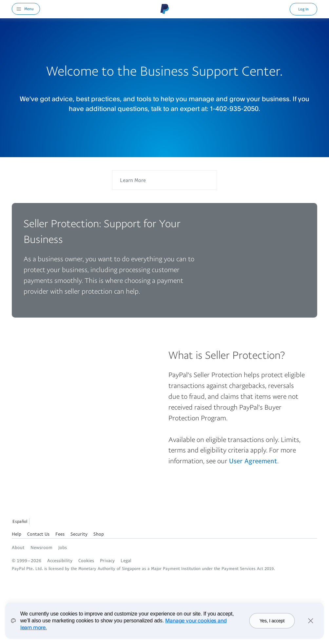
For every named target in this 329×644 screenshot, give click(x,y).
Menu (29, 9)
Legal (126, 560)
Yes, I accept (272, 621)
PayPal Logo (165, 9)
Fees (60, 534)
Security (79, 534)
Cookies (86, 560)
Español (20, 521)
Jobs (63, 547)
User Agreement (253, 461)
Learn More (133, 180)
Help (17, 534)
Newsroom (41, 547)
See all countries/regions (36, 522)
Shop (99, 534)
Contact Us (38, 534)
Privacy (107, 560)
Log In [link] (303, 9)
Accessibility (60, 560)
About (18, 547)
